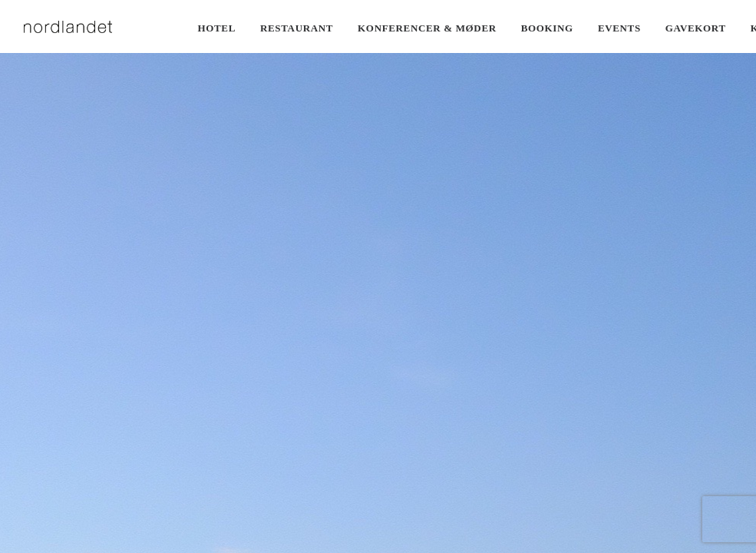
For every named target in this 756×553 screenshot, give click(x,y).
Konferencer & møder (427, 28)
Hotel (217, 28)
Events (619, 28)
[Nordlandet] (68, 27)
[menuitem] (217, 28)
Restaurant (297, 28)
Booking (547, 28)
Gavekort (696, 28)
